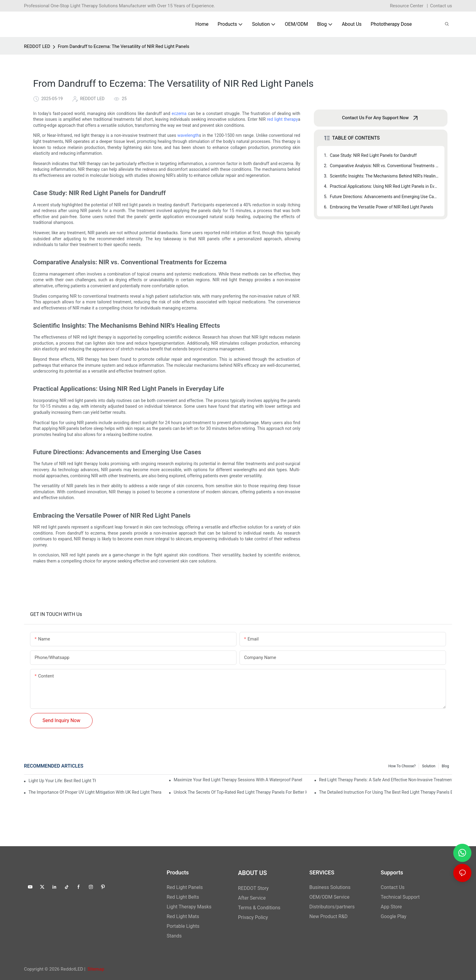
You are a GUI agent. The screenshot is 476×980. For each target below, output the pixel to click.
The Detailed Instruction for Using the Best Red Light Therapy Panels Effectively (386, 792)
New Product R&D (328, 916)
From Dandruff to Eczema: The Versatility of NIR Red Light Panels (123, 46)
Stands (174, 936)
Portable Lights (183, 926)
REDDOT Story (253, 888)
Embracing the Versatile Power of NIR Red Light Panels (382, 207)
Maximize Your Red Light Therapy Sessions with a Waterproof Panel (238, 780)
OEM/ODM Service (329, 897)
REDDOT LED (37, 46)
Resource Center (406, 6)
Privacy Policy (253, 917)
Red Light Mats (183, 916)
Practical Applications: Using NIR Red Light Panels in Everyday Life (384, 186)
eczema (179, 113)
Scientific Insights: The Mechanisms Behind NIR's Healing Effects (384, 176)
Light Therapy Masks (189, 907)
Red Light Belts (183, 897)
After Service (252, 898)
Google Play (394, 916)
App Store (391, 907)
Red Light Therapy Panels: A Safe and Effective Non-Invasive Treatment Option (386, 780)
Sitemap (96, 969)
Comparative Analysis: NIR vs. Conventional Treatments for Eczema (384, 166)
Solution (429, 766)
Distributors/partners (332, 907)
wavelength (188, 135)
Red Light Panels (185, 887)
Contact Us (393, 887)
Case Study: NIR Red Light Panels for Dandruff (373, 155)
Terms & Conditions (259, 908)
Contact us (441, 6)
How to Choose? (402, 766)
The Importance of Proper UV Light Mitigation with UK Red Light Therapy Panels (95, 792)
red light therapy (282, 119)
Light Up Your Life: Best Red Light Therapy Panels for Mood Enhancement (62, 781)
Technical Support (400, 897)
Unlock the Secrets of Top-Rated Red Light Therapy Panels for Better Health (240, 792)
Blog (445, 766)
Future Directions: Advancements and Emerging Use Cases (384, 197)
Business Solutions (330, 887)
